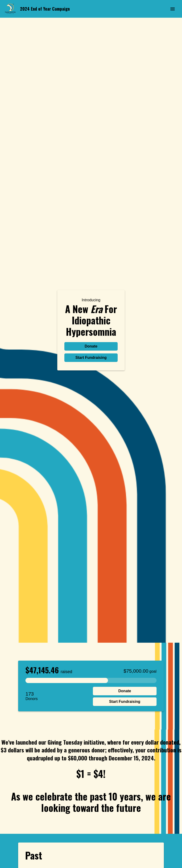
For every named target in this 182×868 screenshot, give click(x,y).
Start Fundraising (91, 358)
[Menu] (173, 9)
